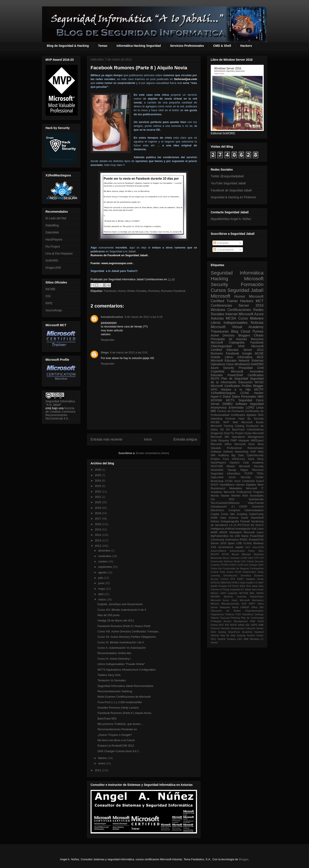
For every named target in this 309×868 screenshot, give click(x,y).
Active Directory (223, 335)
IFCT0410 (233, 586)
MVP (226, 422)
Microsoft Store (245, 444)
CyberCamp (256, 514)
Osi (213, 499)
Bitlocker (246, 554)
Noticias (257, 323)
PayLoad (225, 618)
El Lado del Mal (56, 218)
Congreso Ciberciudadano (246, 510)
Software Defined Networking (229, 452)
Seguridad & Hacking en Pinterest (233, 197)
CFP (256, 558)
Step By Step (228, 635)
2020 (98, 502)
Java (254, 589)
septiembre (106, 567)
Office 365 (257, 607)
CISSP (243, 507)
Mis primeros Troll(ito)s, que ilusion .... (121, 724)
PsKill (261, 621)
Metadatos (236, 488)
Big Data (238, 455)
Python (214, 625)
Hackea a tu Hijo (236, 389)
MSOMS (215, 597)
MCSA (231, 318)
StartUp (215, 635)
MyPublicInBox (220, 536)
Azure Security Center (246, 477)
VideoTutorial (256, 503)
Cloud (245, 331)
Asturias (217, 318)
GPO (214, 389)
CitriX (261, 565)
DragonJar (217, 433)
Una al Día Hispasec (59, 253)
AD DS (225, 430)
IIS (252, 525)
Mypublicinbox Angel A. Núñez (231, 219)
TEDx (260, 474)
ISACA (259, 525)
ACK (248, 547)
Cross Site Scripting (234, 514)
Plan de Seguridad (235, 379)
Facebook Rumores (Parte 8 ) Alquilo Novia (124, 713)
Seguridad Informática (237, 273)
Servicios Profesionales (187, 46)
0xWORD (52, 261)
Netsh (235, 607)
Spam (231, 543)
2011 (98, 770)
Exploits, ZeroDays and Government (120, 604)
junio (102, 583)
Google (247, 353)
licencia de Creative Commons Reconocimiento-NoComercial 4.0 (60, 413)
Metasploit (236, 532)
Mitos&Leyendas (230, 604)
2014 (98, 535)
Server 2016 (251, 305)
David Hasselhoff (252, 518)
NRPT (252, 604)
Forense (230, 419)
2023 (98, 486)
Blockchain (217, 558)
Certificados (256, 375)
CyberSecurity (255, 455)
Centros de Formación (231, 411)
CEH (251, 558)
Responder (108, 340)
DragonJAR (53, 268)
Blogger (258, 386)
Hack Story (256, 459)
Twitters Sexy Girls (109, 675)
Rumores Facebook (173, 291)
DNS (261, 415)
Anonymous (219, 407)
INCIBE (51, 289)
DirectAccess (230, 576)
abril (101, 594)
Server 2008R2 (222, 404)
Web (261, 452)
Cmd (260, 368)
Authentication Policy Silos (247, 551)
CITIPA (224, 565)
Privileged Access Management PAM (233, 621)
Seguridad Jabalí (245, 290)
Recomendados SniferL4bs (114, 653)
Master (231, 466)
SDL (248, 625)
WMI (246, 639)
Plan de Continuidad (252, 618)
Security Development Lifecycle (238, 628)
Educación (245, 382)
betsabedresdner (112, 317)
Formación (252, 284)
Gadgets (250, 579)
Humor (122, 291)
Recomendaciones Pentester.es (117, 729)
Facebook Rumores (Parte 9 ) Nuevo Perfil (124, 626)
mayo (102, 589)
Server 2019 (218, 543)
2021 (98, 497)
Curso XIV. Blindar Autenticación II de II (122, 610)
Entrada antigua (185, 439)
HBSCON (226, 583)
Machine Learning (235, 597)
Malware (257, 318)
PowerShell (235, 375)
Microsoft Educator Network (230, 361)
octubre (103, 561)
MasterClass (257, 597)
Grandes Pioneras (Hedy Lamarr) (118, 708)
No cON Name (239, 536)
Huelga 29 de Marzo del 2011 (116, 620)
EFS (233, 579)
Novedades (257, 496)
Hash (243, 583)
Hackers (246, 46)
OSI (48, 296)
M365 (214, 532)
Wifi (213, 455)
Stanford (259, 632)
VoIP (253, 452)
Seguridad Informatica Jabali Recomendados (125, 686)
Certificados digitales (243, 415)
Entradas (221, 243)
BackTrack (238, 430)
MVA (242, 346)
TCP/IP (249, 474)
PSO (238, 614)
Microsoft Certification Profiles (231, 386)
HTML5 (236, 583)
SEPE (254, 625)
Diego (105, 352)
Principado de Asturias (229, 339)
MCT (260, 301)
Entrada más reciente (106, 439)
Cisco (230, 364)
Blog (235, 331)
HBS (260, 397)
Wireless (258, 543)
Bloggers (244, 335)
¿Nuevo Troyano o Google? (115, 735)
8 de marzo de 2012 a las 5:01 (129, 352)
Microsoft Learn (254, 532)
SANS (241, 625)
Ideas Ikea (258, 586)
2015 (98, 529)
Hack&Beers (227, 485)
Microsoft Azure (251, 314)
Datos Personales (244, 397)
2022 (98, 492)
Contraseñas (257, 568)
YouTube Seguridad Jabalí (228, 183)
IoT (242, 589)
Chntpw (253, 565)
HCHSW (216, 400)
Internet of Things (220, 589)
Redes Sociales (137, 291)
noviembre (105, 556)
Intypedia (235, 589)
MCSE (259, 353)
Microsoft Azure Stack (224, 600)
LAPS (223, 593)
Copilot (215, 514)
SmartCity (247, 632)
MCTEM (244, 593)
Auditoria (223, 455)
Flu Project (53, 247)
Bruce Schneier (231, 558)
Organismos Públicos (223, 614)
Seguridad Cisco (251, 400)
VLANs (248, 543)
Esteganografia (230, 521)
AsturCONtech (218, 551)
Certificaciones (239, 310)
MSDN (260, 593)
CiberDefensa (255, 430)
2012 (98, 546)
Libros (229, 357)
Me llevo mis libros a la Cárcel (116, 740)
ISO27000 (217, 466)
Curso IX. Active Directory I (114, 659)
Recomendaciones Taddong (115, 691)
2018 (98, 513)
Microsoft (220, 296)
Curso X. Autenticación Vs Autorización (122, 648)
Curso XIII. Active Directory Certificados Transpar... (129, 631)
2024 (98, 481)
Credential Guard (253, 481)
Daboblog (217, 419)
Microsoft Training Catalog (227, 426)
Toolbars (231, 639)
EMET (240, 579)
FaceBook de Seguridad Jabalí (231, 190)
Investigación (243, 529)
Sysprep (241, 635)
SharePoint (234, 632)
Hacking (219, 279)
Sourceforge (54, 310)
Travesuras (220, 331)
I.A (231, 525)
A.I (233, 507)
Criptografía (237, 342)
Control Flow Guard (222, 572)
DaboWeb (52, 232)
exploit (239, 547)
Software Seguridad (249, 404)
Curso (243, 318)
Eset (227, 433)
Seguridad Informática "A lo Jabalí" (60, 403)
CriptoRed (217, 371)
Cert (246, 565)
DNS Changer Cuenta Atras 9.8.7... (119, 751)
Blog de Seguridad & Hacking (68, 46)
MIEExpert (257, 441)
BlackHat (259, 554)
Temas (103, 46)
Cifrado (259, 335)
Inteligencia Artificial (223, 529)
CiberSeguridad (221, 346)
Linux (260, 407)
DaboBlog (52, 225)
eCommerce (226, 547)
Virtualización (219, 507)
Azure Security (222, 368)
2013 (98, 540)
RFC (222, 625)
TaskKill (221, 639)
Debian (215, 521)
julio (101, 578)
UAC (240, 639)
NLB (244, 604)
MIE (213, 411)
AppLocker (217, 477)
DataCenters (249, 572)
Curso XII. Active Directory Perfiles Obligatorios (127, 637)
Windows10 (242, 364)
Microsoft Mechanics (252, 600)
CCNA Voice (233, 481)
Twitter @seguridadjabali (227, 176)
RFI (227, 625)
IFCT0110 (244, 525)
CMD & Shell (222, 46)
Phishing (235, 618)
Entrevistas (236, 407)
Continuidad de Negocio (236, 568)
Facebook (110, 291)
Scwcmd (215, 628)
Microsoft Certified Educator (237, 348)
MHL (252, 593)
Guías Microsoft (254, 433)
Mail (235, 422)
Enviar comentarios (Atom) (153, 453)
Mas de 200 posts (108, 615)
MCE (260, 357)
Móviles (236, 496)
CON (240, 565)
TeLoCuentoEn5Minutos (225, 503)
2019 (98, 508)
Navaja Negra (238, 470)
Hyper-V (216, 397)
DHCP (215, 485)
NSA (245, 496)
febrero (103, 758)
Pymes (258, 331)
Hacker (259, 393)
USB (239, 543)
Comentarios (223, 250)
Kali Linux (258, 529)
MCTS (230, 400)
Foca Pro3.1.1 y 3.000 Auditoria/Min (120, 702)
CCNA (245, 393)
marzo (103, 599)
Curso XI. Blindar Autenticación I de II (120, 642)
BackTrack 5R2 (107, 719)
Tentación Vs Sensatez (112, 680)
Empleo (215, 459)
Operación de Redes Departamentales (237, 611)
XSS (213, 547)
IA (235, 525)
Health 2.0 (252, 583)
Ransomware (256, 448)
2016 (98, 524)
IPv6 (248, 586)
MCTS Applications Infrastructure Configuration (126, 670)
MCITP (259, 389)
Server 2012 (253, 350)
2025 (98, 475)
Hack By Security (251, 419)
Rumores (154, 291)
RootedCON (256, 540)
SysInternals (256, 499)
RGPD (233, 625)
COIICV (233, 565)
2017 (98, 519)
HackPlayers (54, 239)
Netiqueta (225, 607)
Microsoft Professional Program (244, 492)
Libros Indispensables (229, 323)
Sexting (222, 632)
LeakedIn (233, 593)
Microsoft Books (252, 422)
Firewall (245, 521)
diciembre (105, 551)
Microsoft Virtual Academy (237, 327)
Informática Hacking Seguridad (139, 46)
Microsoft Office (221, 444)
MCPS (215, 379)
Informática (245, 357)
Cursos (218, 290)
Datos (227, 397)
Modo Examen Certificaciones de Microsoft (124, 697)
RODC (244, 540)
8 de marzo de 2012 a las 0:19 (144, 317)
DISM (214, 518)
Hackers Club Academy (247, 463)
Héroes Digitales (246, 485)
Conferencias (221, 305)
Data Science (229, 518)
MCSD (259, 382)
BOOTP (215, 554)
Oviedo (215, 357)
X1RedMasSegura (223, 393)
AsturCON (258, 547)
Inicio (148, 439)
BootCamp (217, 481)
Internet (231, 314)
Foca (226, 459)
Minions (215, 604)
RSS (232, 499)
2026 (98, 470)
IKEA (242, 586)
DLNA (238, 572)
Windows (218, 310)
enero (102, 763)
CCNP (244, 558)
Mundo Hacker (220, 496)
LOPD (250, 407)
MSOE (223, 532)
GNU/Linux (239, 459)
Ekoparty (224, 441)
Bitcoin (235, 554)
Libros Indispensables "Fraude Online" (121, 664)
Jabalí (248, 589)
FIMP (234, 441)
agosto (103, 572)
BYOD (226, 554)
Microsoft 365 (220, 437)
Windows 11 (257, 639)
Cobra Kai (216, 568)
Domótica (246, 576)
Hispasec (244, 441)
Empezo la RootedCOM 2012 (116, 746)
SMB (261, 625)
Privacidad (246, 368)
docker (214, 642)
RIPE (49, 303)
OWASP (245, 607)
